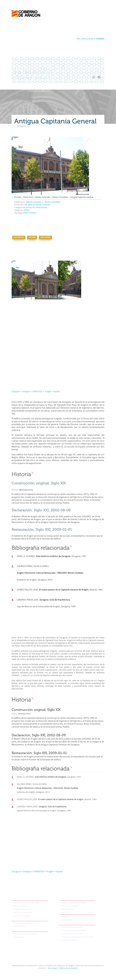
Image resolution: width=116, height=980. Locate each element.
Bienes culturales (43, 197)
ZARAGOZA (37, 392)
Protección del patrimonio (23, 920)
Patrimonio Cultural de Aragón (27, 903)
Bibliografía (45, 238)
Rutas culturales (68, 909)
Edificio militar (30, 213)
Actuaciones (19, 937)
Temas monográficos (70, 906)
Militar (27, 210)
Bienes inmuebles (60, 197)
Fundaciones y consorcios (72, 934)
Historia (32, 238)
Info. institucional (85, 39)
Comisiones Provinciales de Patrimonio (78, 937)
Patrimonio (28, 197)
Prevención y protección (24, 923)
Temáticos (63, 899)
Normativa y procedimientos (73, 931)
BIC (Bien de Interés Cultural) (37, 205)
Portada (18, 197)
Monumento (42, 208)
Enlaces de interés (69, 940)
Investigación (19, 926)
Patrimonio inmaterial (23, 913)
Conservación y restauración (26, 934)
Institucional (64, 924)
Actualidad (64, 913)
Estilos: (15, 490)
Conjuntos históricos (22, 909)
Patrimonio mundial (22, 916)
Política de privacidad (68, 968)
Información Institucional (72, 927)
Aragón (48, 392)
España (57, 392)
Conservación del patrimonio (24, 930)
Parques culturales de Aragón (74, 903)
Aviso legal (52, 968)
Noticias (65, 917)
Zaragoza (16, 392)
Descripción (19, 238)
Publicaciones (67, 920)
